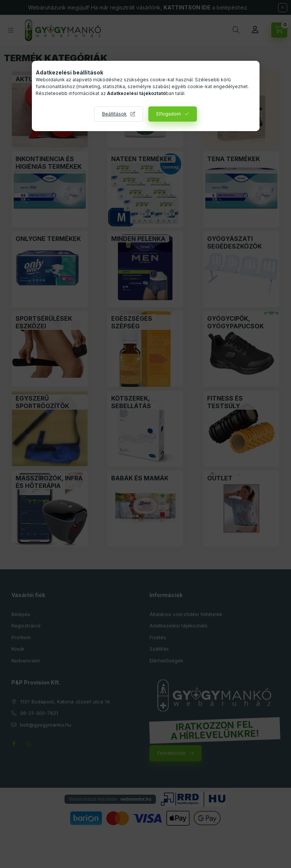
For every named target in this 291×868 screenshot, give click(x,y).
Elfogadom (169, 114)
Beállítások (114, 114)
